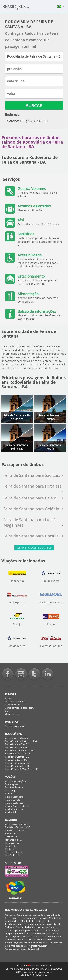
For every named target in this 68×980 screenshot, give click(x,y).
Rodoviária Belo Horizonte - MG (21, 741)
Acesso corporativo (15, 726)
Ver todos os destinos (16, 824)
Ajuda (8, 699)
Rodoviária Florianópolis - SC (19, 750)
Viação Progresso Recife (17, 806)
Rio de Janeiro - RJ (14, 852)
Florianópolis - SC (14, 840)
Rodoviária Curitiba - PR (17, 747)
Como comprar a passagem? (20, 708)
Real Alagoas (12, 784)
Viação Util (10, 812)
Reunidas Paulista (14, 787)
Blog (7, 711)
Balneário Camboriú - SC (17, 827)
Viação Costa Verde (15, 803)
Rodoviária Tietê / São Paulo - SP (21, 769)
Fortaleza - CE (12, 843)
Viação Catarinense (15, 797)
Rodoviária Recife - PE (16, 760)
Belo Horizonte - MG (15, 830)
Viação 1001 (11, 793)
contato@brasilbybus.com (34, 946)
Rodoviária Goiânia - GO (17, 757)
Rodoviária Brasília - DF (17, 744)
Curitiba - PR (11, 837)
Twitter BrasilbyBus (34, 674)
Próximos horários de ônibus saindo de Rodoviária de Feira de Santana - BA (32, 142)
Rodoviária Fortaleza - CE (18, 753)
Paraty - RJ (10, 846)
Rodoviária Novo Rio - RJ (17, 766)
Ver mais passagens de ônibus (34, 548)
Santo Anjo (11, 790)
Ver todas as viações (15, 781)
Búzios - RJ (10, 833)
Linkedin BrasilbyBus (48, 674)
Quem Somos (12, 714)
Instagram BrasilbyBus (21, 674)
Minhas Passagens (15, 702)
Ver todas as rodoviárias (17, 738)
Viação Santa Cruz (14, 809)
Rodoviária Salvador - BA (17, 763)
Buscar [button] (34, 105)
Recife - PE (10, 849)
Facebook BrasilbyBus (8, 674)
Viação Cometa (13, 800)
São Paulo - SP (12, 855)
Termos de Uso (13, 705)
